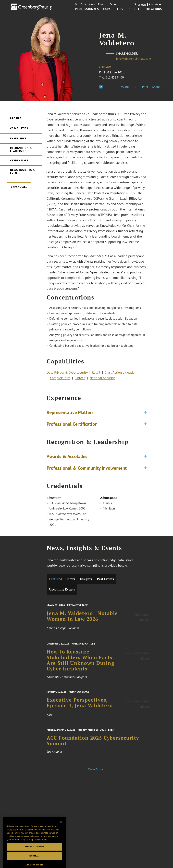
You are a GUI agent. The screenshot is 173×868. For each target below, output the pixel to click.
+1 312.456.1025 (113, 72)
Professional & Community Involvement (87, 470)
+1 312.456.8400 (113, 77)
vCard (125, 87)
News (92, 4)
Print (145, 87)
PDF (135, 87)
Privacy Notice (49, 837)
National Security (102, 380)
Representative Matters (70, 415)
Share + (157, 87)
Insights (135, 9)
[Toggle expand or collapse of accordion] (145, 415)
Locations (154, 9)
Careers (114, 4)
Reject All (34, 863)
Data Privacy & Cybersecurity (67, 374)
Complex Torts (60, 380)
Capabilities (113, 9)
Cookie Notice (13, 841)
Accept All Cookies (34, 854)
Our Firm (81, 4)
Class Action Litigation (121, 374)
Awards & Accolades (67, 459)
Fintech (80, 380)
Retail (96, 374)
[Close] (61, 830)
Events (102, 4)
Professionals (87, 9)
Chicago (105, 67)
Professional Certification (72, 426)
